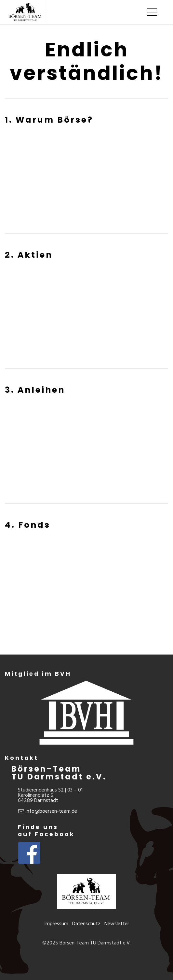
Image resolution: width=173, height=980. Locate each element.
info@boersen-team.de (51, 811)
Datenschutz (86, 924)
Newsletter (117, 924)
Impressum (56, 924)
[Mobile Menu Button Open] (152, 12)
